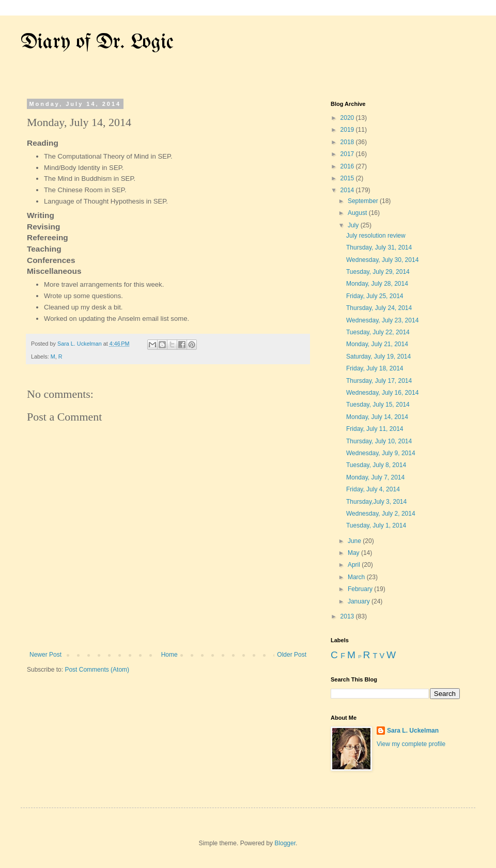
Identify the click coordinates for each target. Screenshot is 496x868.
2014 (348, 190)
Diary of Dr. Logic (97, 43)
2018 (348, 142)
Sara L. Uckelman (413, 731)
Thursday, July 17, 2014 (379, 381)
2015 (348, 178)
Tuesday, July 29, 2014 (378, 272)
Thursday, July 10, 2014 (379, 441)
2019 (348, 130)
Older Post (292, 655)
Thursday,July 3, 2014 (376, 502)
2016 (348, 166)
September (364, 201)
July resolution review (376, 236)
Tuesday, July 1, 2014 (376, 525)
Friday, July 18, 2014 (375, 368)
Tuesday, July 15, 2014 (378, 405)
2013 (348, 616)
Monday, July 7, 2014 (375, 477)
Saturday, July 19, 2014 (378, 357)
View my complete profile (411, 744)
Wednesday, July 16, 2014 (382, 393)
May (354, 553)
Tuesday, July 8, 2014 (376, 465)
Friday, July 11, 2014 (375, 429)
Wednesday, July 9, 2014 (381, 453)
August (358, 213)
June (355, 541)
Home (169, 655)
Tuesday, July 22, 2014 (378, 332)
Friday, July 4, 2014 (373, 489)
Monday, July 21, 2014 (377, 344)
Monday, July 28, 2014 (377, 284)
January (360, 601)
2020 (348, 118)
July (354, 225)
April (355, 565)
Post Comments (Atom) (97, 670)
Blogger (285, 843)
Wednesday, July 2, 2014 (381, 514)
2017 (348, 154)
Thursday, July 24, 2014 (379, 308)
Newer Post (45, 655)
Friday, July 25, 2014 (375, 296)
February (361, 589)
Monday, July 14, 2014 (377, 417)
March (357, 577)
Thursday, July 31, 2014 (379, 247)
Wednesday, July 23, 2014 (382, 320)
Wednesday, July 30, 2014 (382, 260)
